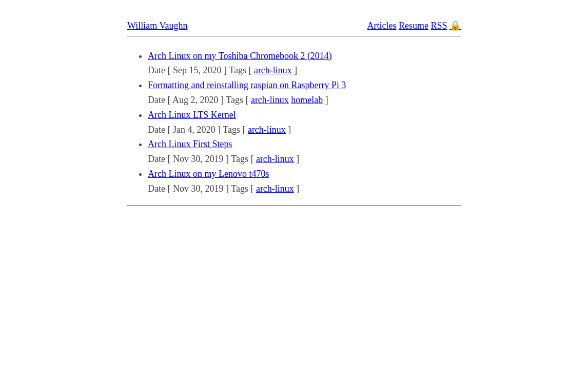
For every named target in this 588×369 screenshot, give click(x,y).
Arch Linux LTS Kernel (192, 115)
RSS (439, 26)
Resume (414, 26)
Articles (381, 26)
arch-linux (273, 70)
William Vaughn (157, 26)
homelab (307, 100)
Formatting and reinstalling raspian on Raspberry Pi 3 (247, 85)
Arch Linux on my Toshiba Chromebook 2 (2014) (240, 56)
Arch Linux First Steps (190, 144)
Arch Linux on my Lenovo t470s (208, 174)
